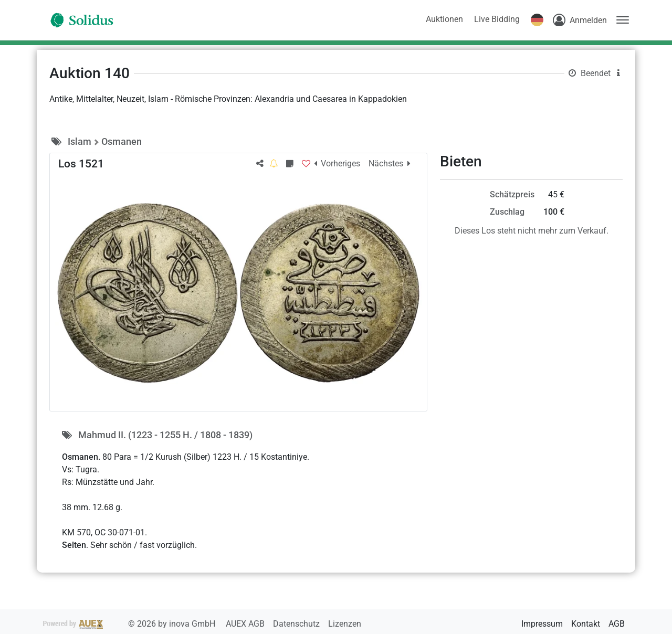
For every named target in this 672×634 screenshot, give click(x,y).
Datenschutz (297, 624)
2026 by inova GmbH (130, 624)
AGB (617, 624)
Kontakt (586, 624)
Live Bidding (497, 19)
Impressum (542, 624)
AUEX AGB (246, 624)
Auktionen (444, 19)
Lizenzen (345, 624)
